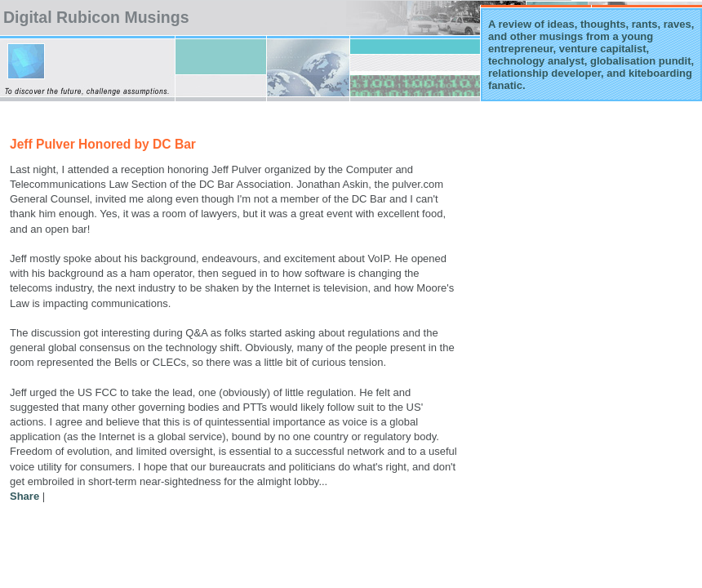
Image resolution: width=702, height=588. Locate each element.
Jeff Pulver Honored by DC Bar (103, 144)
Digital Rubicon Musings (96, 17)
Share (24, 496)
